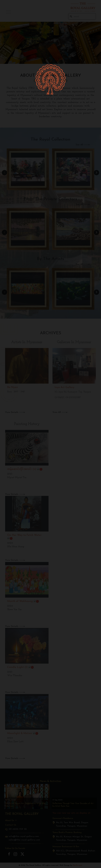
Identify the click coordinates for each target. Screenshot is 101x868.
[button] (8, 12)
